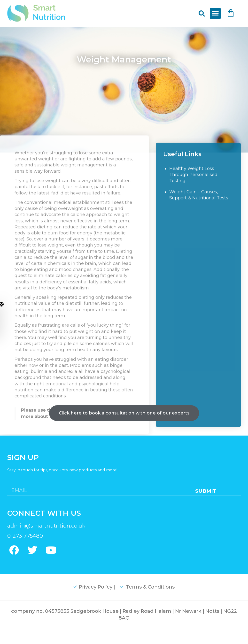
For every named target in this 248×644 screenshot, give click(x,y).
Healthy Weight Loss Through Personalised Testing (193, 201)
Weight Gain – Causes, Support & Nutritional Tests (199, 221)
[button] (215, 13)
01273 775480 (25, 536)
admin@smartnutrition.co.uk (46, 526)
